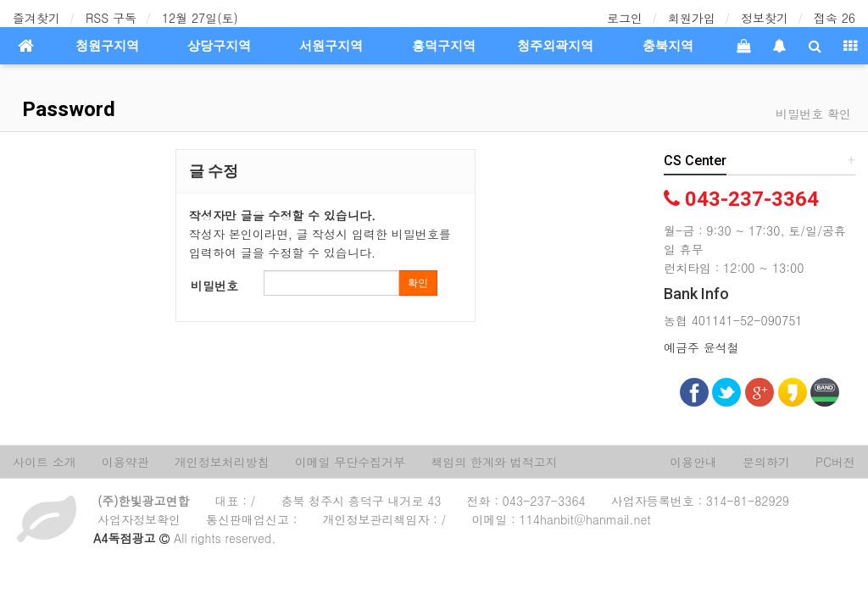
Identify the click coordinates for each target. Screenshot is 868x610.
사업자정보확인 (139, 519)
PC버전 (835, 462)
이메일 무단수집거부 (351, 462)
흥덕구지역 (444, 46)
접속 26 (835, 18)
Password (66, 109)
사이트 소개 (45, 462)
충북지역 (668, 46)
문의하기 (766, 462)
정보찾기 (765, 18)
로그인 (625, 18)
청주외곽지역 (555, 46)
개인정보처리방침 (222, 462)
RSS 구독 (111, 18)
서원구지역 (331, 46)
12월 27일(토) (200, 18)
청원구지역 (107, 46)
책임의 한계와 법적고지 (494, 462)
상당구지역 (219, 46)
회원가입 (692, 18)
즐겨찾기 (36, 18)
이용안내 (693, 462)
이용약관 (125, 462)
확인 (418, 283)
